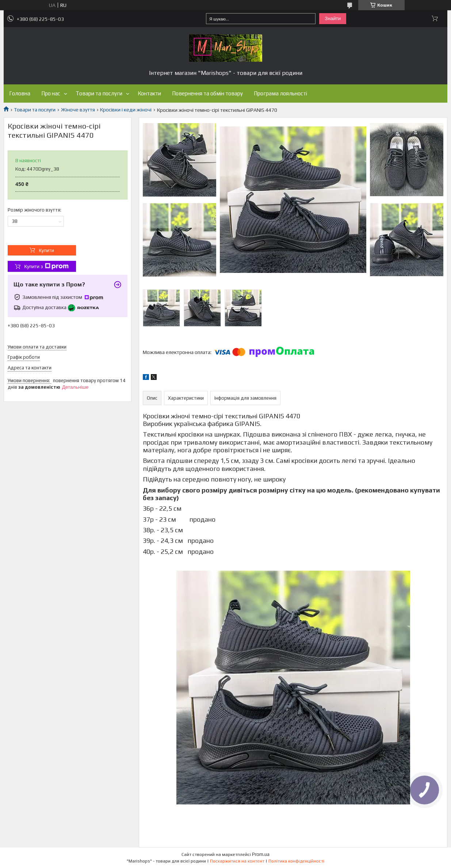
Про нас (51, 93)
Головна (20, 93)
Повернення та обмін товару (207, 93)
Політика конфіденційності (296, 861)
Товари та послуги (99, 93)
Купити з (46, 266)
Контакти (149, 93)
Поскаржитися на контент (237, 861)
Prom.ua (261, 854)
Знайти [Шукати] (333, 18)
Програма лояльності (280, 93)
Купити (46, 250)
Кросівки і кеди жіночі (126, 110)
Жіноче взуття (78, 110)
